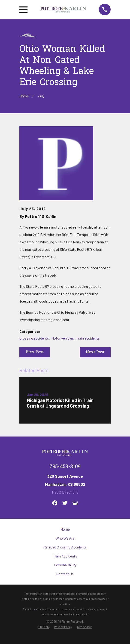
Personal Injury (65, 565)
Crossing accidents (34, 338)
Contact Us (65, 574)
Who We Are (65, 538)
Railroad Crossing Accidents (65, 547)
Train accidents (88, 338)
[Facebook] (55, 503)
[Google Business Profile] (75, 503)
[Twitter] (65, 503)
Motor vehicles (63, 338)
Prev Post (35, 352)
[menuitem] (43, 627)
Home (65, 529)
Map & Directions (65, 492)
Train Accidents (65, 556)
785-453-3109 (65, 467)
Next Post (95, 352)
